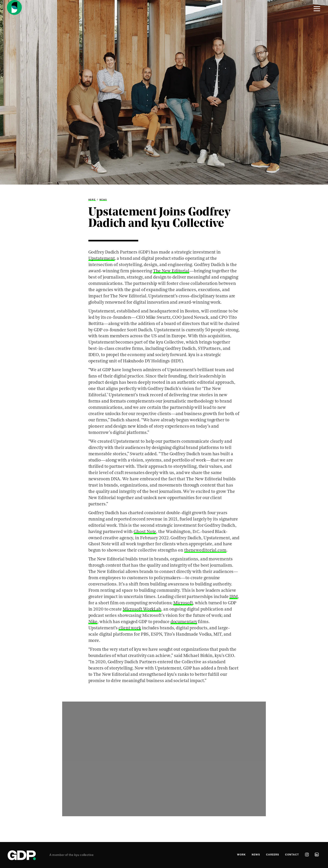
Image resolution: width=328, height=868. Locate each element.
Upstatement (102, 259)
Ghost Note (145, 532)
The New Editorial (171, 271)
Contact (292, 855)
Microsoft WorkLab (142, 610)
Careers (273, 855)
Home (92, 200)
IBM (234, 597)
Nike (93, 622)
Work (241, 855)
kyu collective (84, 855)
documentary (184, 622)
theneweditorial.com (205, 551)
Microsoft (183, 603)
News (103, 200)
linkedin (317, 855)
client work (130, 628)
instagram (307, 855)
